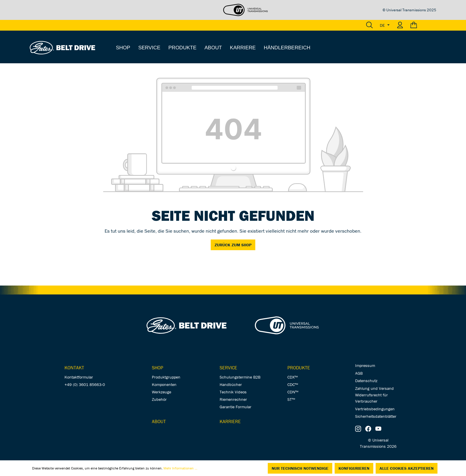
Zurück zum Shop (233, 245)
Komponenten (164, 384)
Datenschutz (366, 381)
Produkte (299, 368)
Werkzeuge (162, 392)
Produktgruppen (166, 377)
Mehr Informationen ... (180, 468)
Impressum (365, 365)
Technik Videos (233, 392)
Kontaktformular (79, 377)
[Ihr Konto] (400, 25)
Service (228, 368)
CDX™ (293, 377)
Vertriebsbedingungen (375, 409)
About (159, 421)
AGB (359, 373)
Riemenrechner (233, 399)
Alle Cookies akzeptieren (407, 468)
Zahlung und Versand (374, 388)
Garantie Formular (236, 407)
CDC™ (293, 384)
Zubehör (159, 399)
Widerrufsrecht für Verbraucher (371, 398)
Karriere (230, 421)
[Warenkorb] (422, 25)
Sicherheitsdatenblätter (376, 416)
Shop (158, 368)
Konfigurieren (354, 468)
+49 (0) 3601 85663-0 (85, 384)
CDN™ (293, 392)
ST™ (291, 399)
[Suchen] (369, 25)
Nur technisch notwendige (300, 468)
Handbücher (231, 384)
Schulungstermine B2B (240, 377)
